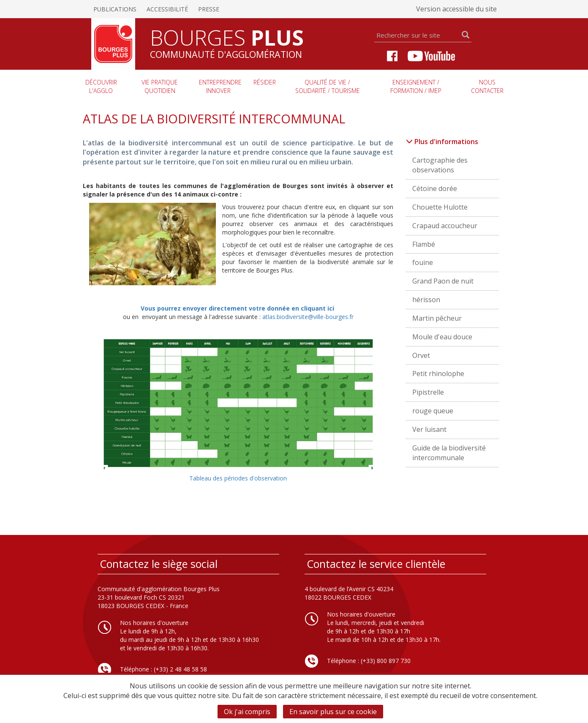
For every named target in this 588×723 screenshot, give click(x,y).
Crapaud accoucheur (445, 226)
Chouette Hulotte (440, 207)
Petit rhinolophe (438, 374)
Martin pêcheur (437, 318)
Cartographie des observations (440, 165)
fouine (423, 262)
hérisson (426, 300)
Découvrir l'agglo (101, 86)
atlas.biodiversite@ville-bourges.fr (308, 317)
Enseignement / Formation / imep (416, 86)
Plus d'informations (442, 142)
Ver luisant (429, 429)
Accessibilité (167, 9)
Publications (115, 9)
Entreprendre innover (220, 86)
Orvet (421, 355)
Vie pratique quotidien (160, 86)
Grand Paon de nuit (443, 281)
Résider (265, 82)
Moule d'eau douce (442, 337)
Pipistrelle (428, 392)
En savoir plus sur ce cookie (333, 712)
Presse (209, 9)
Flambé (424, 244)
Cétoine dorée (435, 188)
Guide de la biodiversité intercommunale (449, 453)
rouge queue (433, 411)
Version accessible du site (456, 9)
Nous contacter (487, 86)
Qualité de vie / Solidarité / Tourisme (328, 86)
